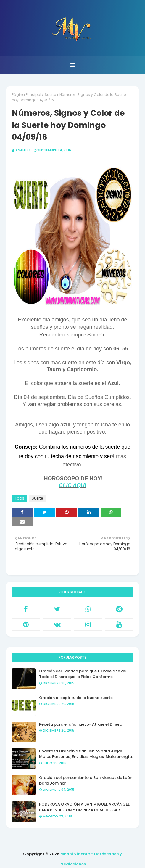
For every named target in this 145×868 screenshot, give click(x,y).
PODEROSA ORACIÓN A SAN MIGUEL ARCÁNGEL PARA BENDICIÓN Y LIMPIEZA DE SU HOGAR (84, 807)
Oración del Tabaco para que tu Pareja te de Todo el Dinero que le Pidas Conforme (83, 674)
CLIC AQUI (72, 485)
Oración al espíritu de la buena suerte (76, 698)
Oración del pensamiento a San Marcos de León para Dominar (86, 781)
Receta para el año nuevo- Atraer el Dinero (81, 724)
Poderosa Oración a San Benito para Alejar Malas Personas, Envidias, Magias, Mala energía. (86, 754)
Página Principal (26, 95)
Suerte (50, 95)
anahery (23, 150)
